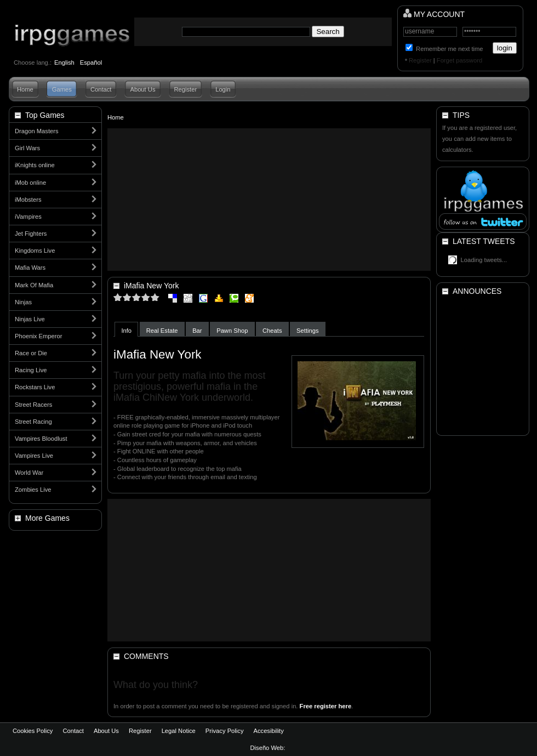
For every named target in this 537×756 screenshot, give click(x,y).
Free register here (326, 706)
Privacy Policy (225, 731)
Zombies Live (33, 490)
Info (126, 331)
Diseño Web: (269, 748)
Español (91, 62)
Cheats (272, 331)
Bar (197, 331)
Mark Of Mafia (34, 285)
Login (223, 89)
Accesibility (268, 731)
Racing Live (31, 370)
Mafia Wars (30, 268)
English (64, 62)
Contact (101, 89)
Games (62, 89)
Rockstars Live (35, 387)
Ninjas (23, 302)
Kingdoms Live (35, 251)
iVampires (28, 217)
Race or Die (31, 353)
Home (25, 89)
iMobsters (28, 200)
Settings (307, 331)
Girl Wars (27, 148)
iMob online (30, 183)
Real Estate (162, 331)
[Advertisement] (269, 200)
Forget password (459, 60)
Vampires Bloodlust (41, 439)
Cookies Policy (33, 731)
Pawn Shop (232, 331)
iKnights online (35, 165)
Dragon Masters (37, 131)
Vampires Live (34, 456)
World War (29, 473)
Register (420, 60)
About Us (142, 89)
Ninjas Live (30, 319)
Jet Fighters (31, 234)
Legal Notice (179, 731)
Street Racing (33, 422)
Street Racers (33, 405)
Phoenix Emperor (38, 336)
